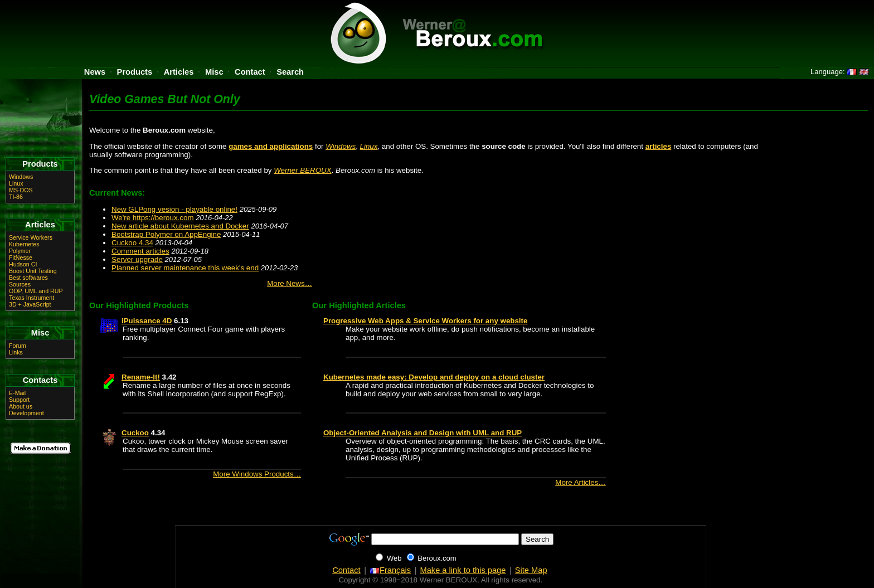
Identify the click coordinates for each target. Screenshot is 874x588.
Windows (341, 146)
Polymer (20, 251)
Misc (214, 72)
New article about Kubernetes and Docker (180, 226)
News (95, 72)
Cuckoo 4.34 (132, 243)
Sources (20, 284)
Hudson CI (23, 264)
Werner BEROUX (302, 170)
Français (390, 570)
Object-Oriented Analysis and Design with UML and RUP (423, 433)
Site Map (531, 570)
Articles (179, 72)
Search (290, 72)
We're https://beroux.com (153, 218)
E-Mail (17, 393)
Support (19, 400)
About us (21, 406)
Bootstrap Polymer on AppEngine (166, 234)
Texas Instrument (31, 298)
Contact (250, 72)
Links (16, 352)
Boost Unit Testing (33, 271)
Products (135, 72)
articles (659, 146)
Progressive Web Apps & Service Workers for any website (425, 321)
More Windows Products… (257, 474)
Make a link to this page (463, 570)
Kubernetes (24, 244)
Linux (369, 146)
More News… (290, 283)
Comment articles (140, 251)
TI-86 (16, 197)
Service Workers (31, 237)
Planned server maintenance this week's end (185, 268)
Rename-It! (141, 377)
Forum (18, 346)
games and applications (271, 146)
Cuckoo (135, 433)
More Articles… (580, 482)
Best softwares (28, 278)
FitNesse (21, 257)
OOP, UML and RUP (36, 291)
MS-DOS (21, 190)
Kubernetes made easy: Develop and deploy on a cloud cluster (434, 377)
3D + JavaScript (30, 304)
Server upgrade (137, 259)
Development (26, 413)
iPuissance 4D (147, 321)
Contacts (40, 380)
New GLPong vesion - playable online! (174, 209)
